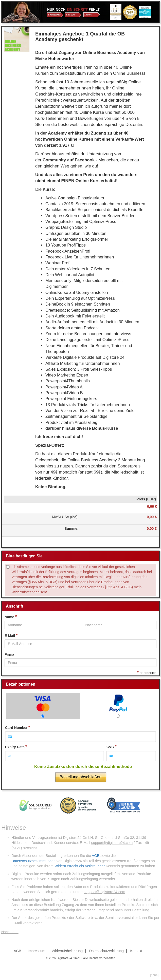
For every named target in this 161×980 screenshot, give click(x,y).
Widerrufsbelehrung (67, 951)
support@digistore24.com (112, 843)
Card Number (16, 728)
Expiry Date (15, 747)
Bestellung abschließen (80, 777)
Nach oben (10, 932)
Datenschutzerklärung (106, 951)
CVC (110, 747)
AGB (96, 856)
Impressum (36, 951)
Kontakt (136, 951)
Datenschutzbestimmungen (33, 861)
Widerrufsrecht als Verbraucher (80, 866)
